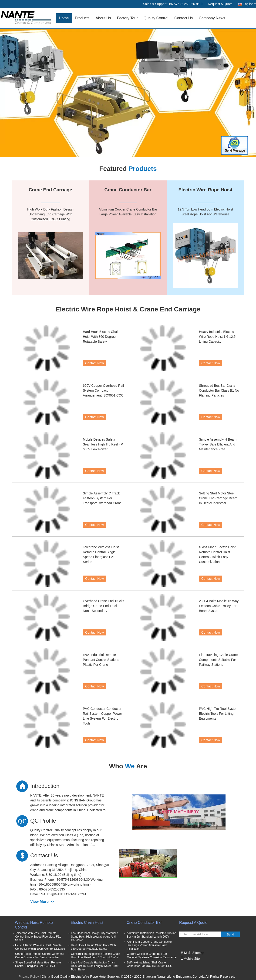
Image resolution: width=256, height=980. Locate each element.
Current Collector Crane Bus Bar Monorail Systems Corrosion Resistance (152, 956)
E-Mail (185, 953)
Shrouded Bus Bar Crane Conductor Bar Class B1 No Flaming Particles (219, 390)
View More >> (42, 902)
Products (82, 18)
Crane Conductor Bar (144, 923)
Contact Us (184, 18)
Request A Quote (220, 4)
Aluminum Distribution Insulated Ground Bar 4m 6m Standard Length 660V (152, 935)
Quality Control (156, 18)
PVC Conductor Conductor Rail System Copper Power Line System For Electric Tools (102, 716)
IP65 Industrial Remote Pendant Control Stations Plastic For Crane (101, 660)
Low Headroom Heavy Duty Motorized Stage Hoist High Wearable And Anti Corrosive (95, 937)
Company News (212, 18)
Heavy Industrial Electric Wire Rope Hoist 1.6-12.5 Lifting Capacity (217, 337)
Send (230, 934)
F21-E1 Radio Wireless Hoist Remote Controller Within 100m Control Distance (40, 947)
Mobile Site (190, 959)
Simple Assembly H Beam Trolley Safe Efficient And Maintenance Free (218, 444)
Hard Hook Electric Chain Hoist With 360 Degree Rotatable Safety (101, 337)
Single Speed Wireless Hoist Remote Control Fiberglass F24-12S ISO (38, 964)
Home (64, 18)
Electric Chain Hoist (87, 923)
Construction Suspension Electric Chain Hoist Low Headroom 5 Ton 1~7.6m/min (96, 956)
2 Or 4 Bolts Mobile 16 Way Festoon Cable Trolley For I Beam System (219, 606)
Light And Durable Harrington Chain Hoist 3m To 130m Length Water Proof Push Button (95, 966)
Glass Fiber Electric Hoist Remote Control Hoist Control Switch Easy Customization (217, 554)
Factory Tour (127, 18)
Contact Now (94, 363)
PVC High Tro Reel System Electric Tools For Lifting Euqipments (219, 714)
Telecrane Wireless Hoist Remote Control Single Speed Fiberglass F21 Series (101, 554)
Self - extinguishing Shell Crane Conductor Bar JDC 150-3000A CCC (150, 964)
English (249, 4)
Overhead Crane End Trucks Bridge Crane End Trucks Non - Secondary (103, 606)
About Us (103, 18)
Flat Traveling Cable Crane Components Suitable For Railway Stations (218, 660)
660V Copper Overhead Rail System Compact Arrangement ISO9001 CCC (103, 390)
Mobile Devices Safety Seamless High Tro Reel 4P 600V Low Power (103, 444)
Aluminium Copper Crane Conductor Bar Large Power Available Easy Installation (149, 945)
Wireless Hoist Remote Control (34, 925)
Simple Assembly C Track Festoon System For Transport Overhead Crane (102, 498)
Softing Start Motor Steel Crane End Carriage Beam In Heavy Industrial (218, 498)
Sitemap (198, 953)
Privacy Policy (29, 977)
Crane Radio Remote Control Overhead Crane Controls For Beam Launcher (40, 956)
